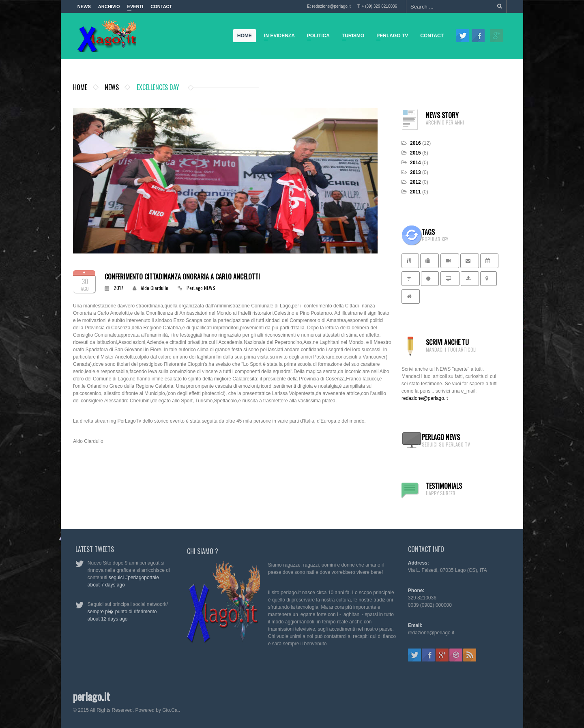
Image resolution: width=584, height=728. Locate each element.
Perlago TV (391, 37)
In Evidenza (278, 37)
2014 (415, 163)
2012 (415, 182)
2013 (415, 172)
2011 (415, 192)
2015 (415, 153)
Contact (161, 6)
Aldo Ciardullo (155, 288)
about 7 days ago (103, 585)
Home (245, 36)
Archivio (109, 6)
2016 (415, 143)
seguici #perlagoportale (130, 578)
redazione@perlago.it (425, 398)
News (84, 6)
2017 (118, 288)
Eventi (135, 9)
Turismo (351, 37)
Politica (317, 37)
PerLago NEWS (201, 288)
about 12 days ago (104, 619)
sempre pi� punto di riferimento (119, 612)
